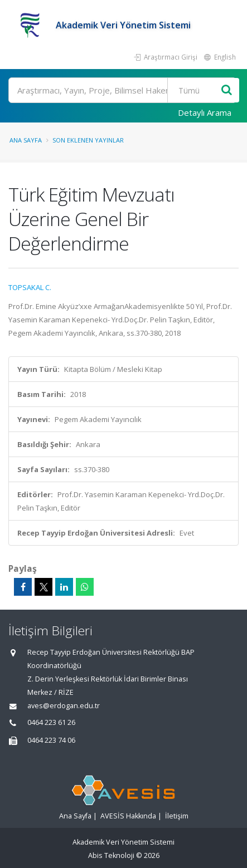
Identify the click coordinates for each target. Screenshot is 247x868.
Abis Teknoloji (111, 855)
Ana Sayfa (26, 140)
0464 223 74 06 (51, 740)
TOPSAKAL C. (30, 287)
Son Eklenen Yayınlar (88, 140)
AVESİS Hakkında (128, 816)
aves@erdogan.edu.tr (64, 706)
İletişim (177, 816)
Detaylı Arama (205, 112)
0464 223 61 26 (51, 722)
